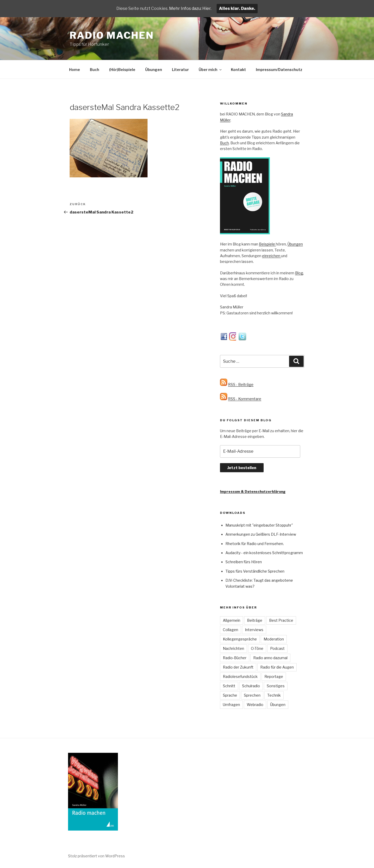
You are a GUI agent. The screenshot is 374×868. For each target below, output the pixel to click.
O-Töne (257, 648)
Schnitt (229, 686)
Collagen (231, 630)
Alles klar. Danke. (237, 8)
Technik (274, 695)
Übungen (154, 70)
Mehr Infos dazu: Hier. (190, 8)
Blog (299, 273)
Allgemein (232, 620)
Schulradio (251, 686)
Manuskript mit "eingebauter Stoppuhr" (259, 525)
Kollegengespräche (240, 639)
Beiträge (255, 620)
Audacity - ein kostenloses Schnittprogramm (264, 553)
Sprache (230, 695)
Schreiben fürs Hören (244, 562)
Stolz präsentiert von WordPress (96, 856)
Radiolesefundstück (240, 676)
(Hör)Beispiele (122, 70)
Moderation (274, 639)
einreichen (272, 256)
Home (75, 70)
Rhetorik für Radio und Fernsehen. (255, 544)
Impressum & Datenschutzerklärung (253, 491)
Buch (95, 70)
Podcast (277, 648)
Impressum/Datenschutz (279, 70)
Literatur (180, 70)
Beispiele (267, 244)
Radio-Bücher (235, 658)
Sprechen (252, 695)
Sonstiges (276, 686)
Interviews (254, 630)
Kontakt (238, 70)
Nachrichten (233, 648)
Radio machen (112, 35)
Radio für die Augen (277, 667)
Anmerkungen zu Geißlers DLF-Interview (261, 534)
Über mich (211, 70)
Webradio (255, 705)
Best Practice (281, 620)
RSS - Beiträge (241, 384)
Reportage (274, 676)
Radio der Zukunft (238, 667)
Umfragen (231, 705)
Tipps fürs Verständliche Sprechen (255, 571)
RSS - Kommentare (245, 399)
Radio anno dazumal (270, 658)
